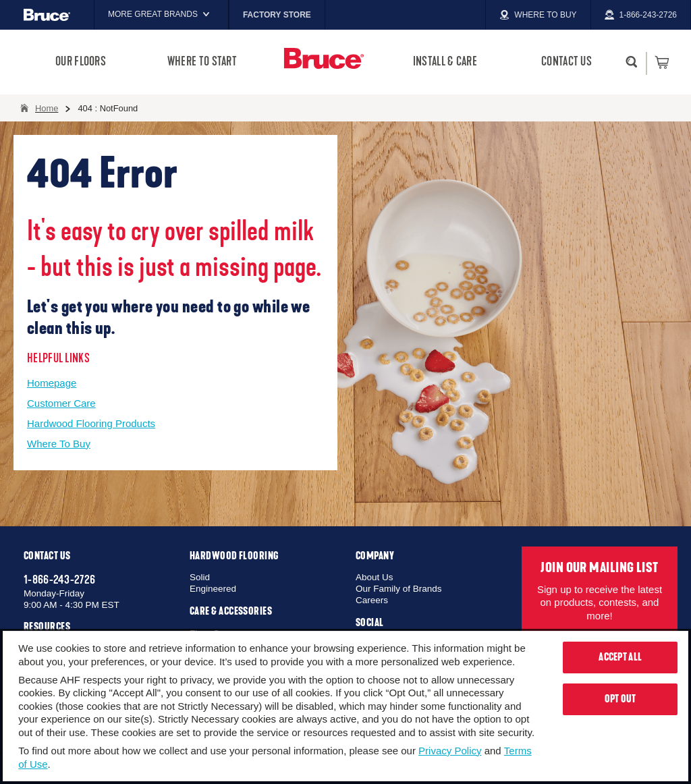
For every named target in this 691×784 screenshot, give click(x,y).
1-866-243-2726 (59, 580)
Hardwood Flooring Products (91, 423)
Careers (372, 600)
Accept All (620, 657)
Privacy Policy (450, 751)
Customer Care (61, 403)
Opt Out (620, 699)
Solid (200, 577)
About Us (375, 577)
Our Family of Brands (399, 589)
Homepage (52, 383)
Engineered (213, 589)
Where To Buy (59, 444)
